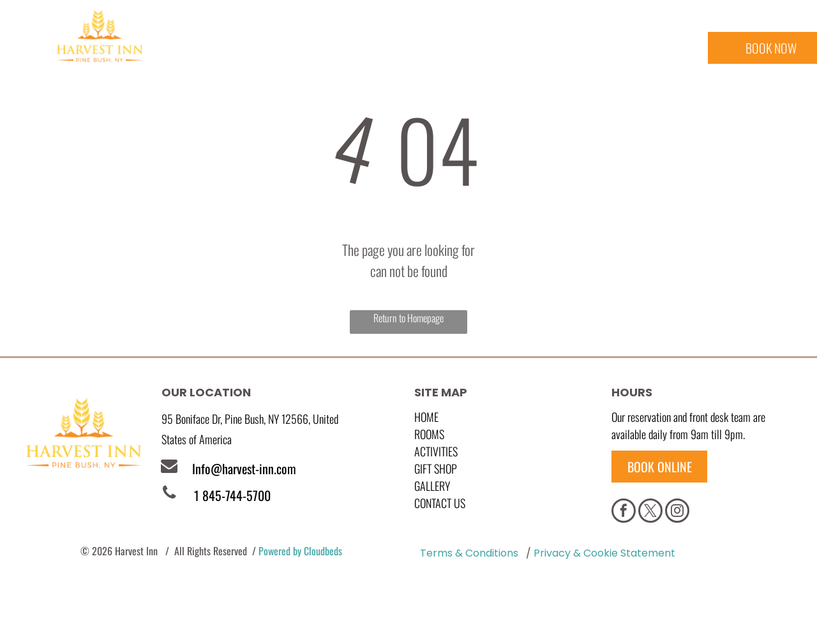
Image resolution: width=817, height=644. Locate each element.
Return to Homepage (408, 318)
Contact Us (440, 503)
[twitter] (650, 512)
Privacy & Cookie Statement (604, 553)
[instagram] (677, 512)
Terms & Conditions (469, 553)
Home (426, 417)
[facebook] (624, 512)
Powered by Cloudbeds (300, 551)
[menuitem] (215, 52)
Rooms (429, 434)
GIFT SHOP (436, 468)
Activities (436, 451)
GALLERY (432, 486)
